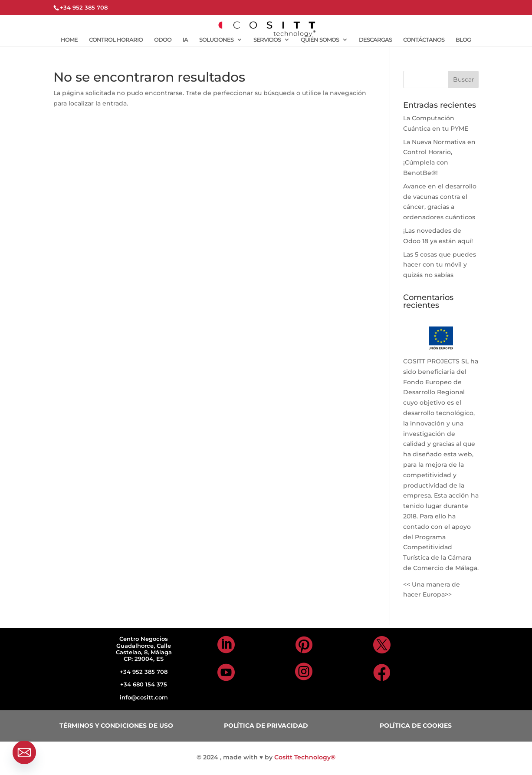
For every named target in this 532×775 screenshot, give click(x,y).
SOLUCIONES (216, 40)
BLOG (463, 40)
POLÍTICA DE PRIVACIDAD (266, 726)
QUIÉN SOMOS (320, 40)
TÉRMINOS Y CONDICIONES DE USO (116, 726)
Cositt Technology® (305, 757)
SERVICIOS (267, 40)
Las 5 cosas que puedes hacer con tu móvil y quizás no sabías (440, 265)
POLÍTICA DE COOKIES (416, 726)
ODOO (163, 40)
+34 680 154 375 (144, 684)
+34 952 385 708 (144, 672)
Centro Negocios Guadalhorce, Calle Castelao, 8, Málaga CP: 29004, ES (144, 649)
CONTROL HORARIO (116, 40)
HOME (69, 40)
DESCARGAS (375, 40)
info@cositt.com (144, 697)
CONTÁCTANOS (424, 40)
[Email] (24, 752)
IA (185, 40)
